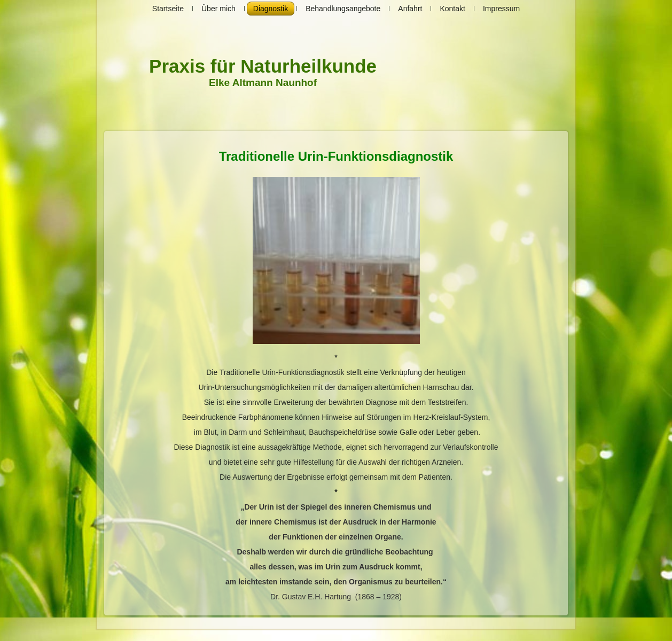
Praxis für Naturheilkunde (263, 66)
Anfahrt (410, 9)
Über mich (218, 9)
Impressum (501, 9)
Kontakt (452, 9)
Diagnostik (271, 9)
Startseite (168, 9)
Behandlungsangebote (343, 9)
